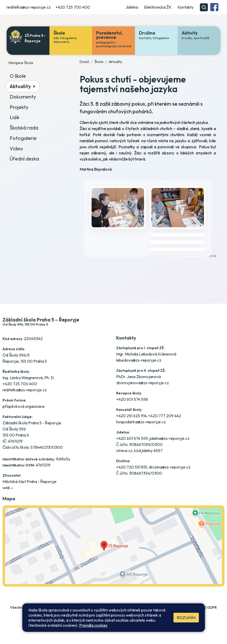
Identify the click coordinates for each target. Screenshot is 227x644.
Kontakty (186, 7)
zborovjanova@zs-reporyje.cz (143, 383)
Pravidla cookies (93, 625)
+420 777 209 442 (165, 416)
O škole (18, 76)
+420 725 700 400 (73, 7)
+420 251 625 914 (131, 416)
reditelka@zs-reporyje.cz (29, 7)
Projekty (19, 107)
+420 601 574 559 (132, 438)
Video (16, 148)
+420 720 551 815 (132, 467)
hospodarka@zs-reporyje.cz (141, 422)
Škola (99, 62)
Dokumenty (23, 97)
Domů (84, 62)
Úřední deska (24, 159)
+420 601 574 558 (132, 399)
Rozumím (186, 618)
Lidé (14, 117)
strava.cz (124, 450)
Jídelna (132, 7)
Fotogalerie (23, 138)
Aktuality (20, 86)
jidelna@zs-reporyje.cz (169, 438)
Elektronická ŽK (158, 7)
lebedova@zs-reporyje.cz (139, 360)
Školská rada (24, 128)
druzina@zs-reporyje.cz (170, 467)
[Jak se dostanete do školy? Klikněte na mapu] (113, 551)
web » (8, 488)
